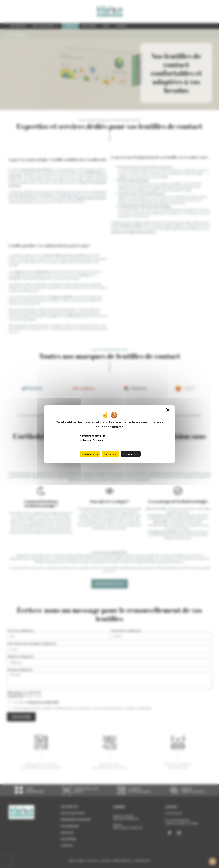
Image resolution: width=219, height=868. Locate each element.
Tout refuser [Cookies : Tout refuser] (111, 454)
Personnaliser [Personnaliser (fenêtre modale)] (131, 454)
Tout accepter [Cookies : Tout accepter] (90, 454)
